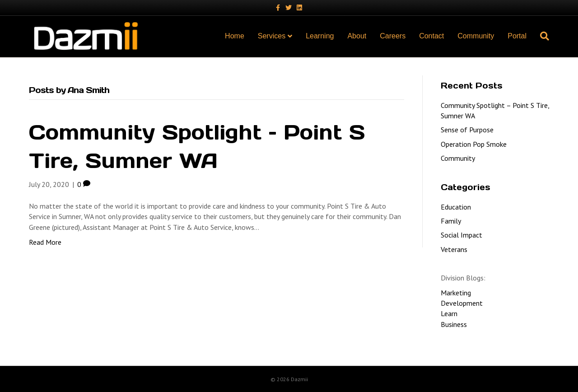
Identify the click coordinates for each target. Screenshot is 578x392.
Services (272, 36)
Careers (393, 36)
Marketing (456, 293)
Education (456, 207)
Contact (431, 36)
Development (462, 303)
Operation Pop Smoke (474, 144)
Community (476, 36)
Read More (45, 242)
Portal (517, 36)
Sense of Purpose (467, 130)
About (357, 36)
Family (451, 221)
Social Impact (461, 235)
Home (235, 36)
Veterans (454, 249)
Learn (449, 313)
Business (454, 324)
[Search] (541, 36)
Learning (320, 36)
